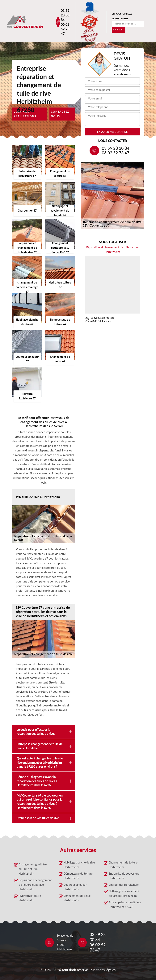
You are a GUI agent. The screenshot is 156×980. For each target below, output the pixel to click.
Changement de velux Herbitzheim (77, 898)
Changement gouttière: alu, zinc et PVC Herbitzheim (33, 869)
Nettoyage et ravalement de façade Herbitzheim (124, 893)
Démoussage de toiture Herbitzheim (78, 876)
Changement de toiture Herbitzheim (123, 865)
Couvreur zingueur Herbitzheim (75, 887)
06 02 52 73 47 (65, 29)
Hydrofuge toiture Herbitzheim (30, 898)
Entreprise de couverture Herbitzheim (124, 876)
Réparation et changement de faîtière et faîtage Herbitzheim (35, 885)
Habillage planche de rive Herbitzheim (79, 865)
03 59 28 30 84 (65, 15)
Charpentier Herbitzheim (124, 885)
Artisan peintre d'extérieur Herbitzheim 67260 (125, 905)
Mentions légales (103, 970)
